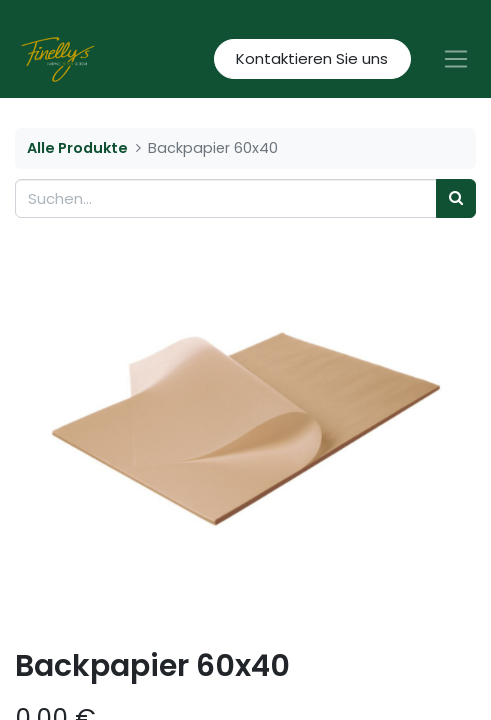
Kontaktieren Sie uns (312, 58)
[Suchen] (456, 198)
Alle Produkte (77, 148)
